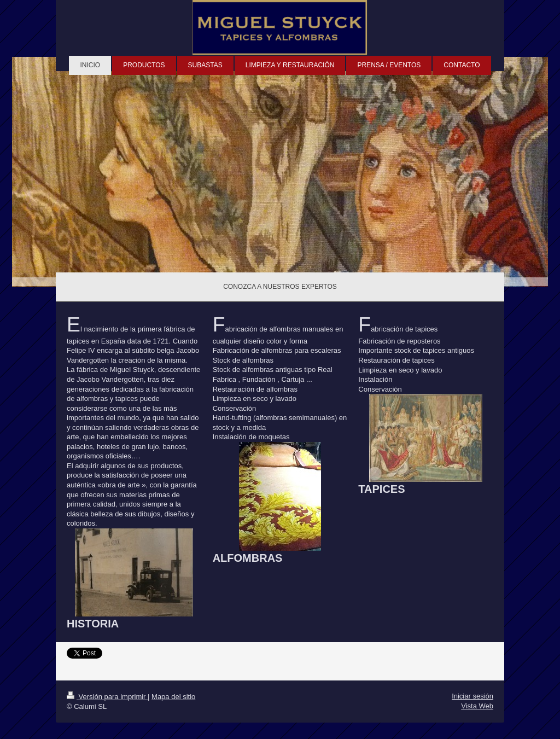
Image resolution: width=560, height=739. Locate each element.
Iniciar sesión (472, 696)
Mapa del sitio (173, 697)
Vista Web (477, 706)
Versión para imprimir (107, 697)
